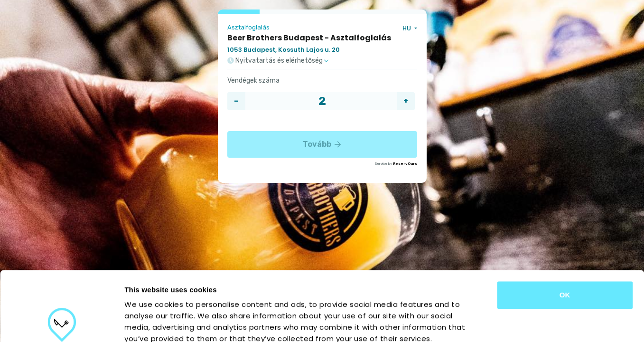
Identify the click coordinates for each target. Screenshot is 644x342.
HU (407, 28)
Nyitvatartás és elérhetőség (278, 61)
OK (565, 230)
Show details (498, 323)
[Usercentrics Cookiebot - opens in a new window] (61, 323)
